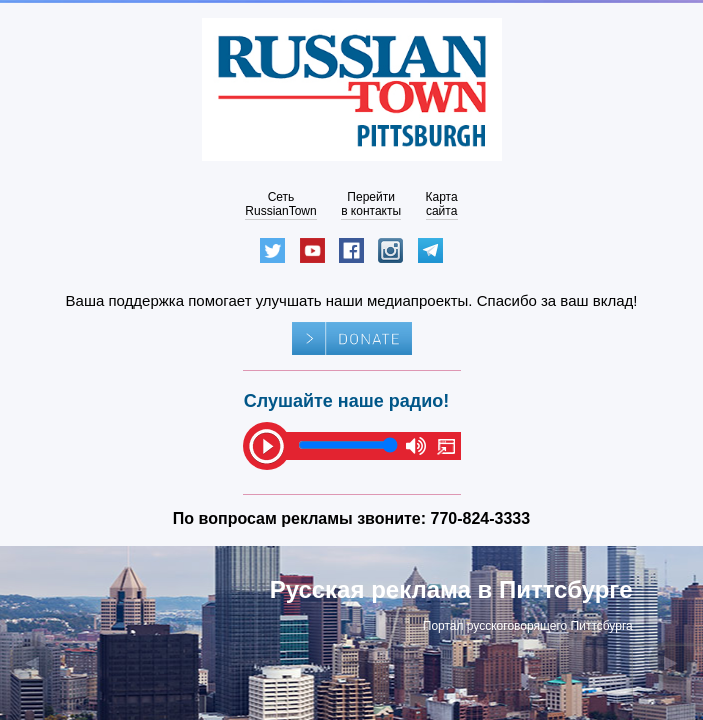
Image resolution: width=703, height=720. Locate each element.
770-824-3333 (481, 518)
